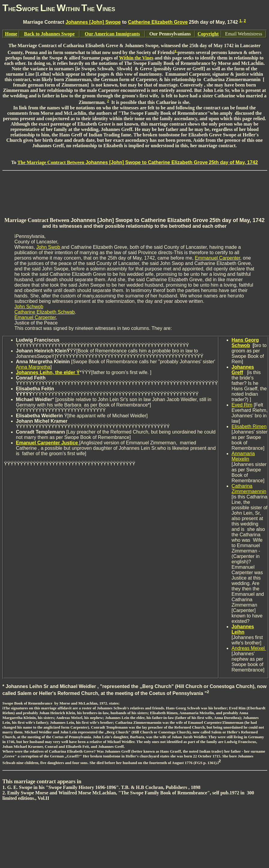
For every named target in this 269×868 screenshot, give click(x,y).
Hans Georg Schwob (245, 343)
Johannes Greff (243, 370)
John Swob (49, 247)
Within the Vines (136, 58)
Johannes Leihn (243, 629)
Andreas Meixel (249, 648)
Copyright (208, 34)
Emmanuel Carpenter (218, 258)
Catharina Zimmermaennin (249, 489)
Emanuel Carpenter (35, 317)
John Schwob (29, 307)
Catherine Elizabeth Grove (158, 22)
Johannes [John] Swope (93, 22)
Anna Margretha (33, 367)
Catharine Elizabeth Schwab (45, 312)
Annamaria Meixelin (243, 456)
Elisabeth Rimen (249, 426)
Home (11, 34)
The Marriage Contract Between (138, 162)
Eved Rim (242, 405)
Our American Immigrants (112, 34)
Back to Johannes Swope (49, 34)
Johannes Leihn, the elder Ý (48, 372)
